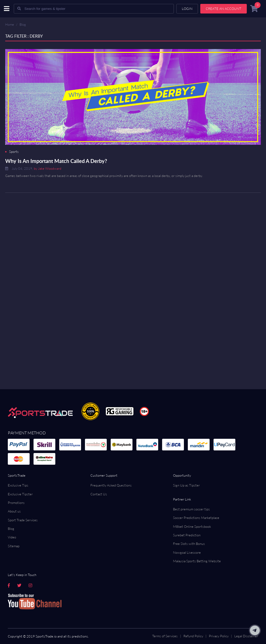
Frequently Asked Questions (111, 485)
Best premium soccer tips (191, 509)
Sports (14, 152)
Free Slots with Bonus (189, 544)
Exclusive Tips (18, 485)
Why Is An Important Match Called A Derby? (56, 161)
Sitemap (14, 546)
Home (10, 24)
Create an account (224, 9)
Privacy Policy (219, 636)
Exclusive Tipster (20, 494)
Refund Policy (193, 636)
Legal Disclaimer (246, 636)
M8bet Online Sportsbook (192, 526)
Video (12, 537)
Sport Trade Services (23, 520)
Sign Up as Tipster (186, 485)
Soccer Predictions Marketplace (196, 518)
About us (14, 511)
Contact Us (99, 494)
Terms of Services (165, 636)
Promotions (16, 503)
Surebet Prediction (187, 535)
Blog (23, 24)
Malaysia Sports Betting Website (197, 561)
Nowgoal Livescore (187, 552)
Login (187, 9)
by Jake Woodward (48, 168)
